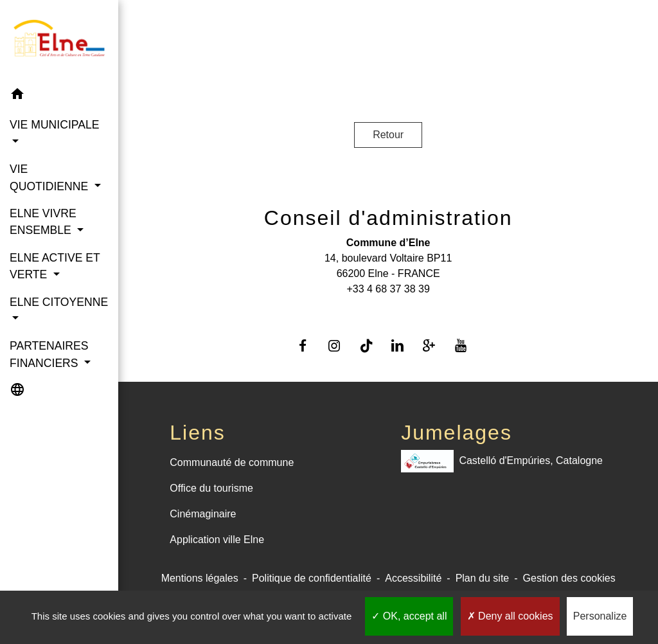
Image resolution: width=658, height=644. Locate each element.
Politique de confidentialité (312, 578)
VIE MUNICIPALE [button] (54, 125)
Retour (388, 135)
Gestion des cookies (569, 578)
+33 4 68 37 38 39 (388, 289)
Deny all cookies (510, 616)
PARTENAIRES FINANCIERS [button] (49, 354)
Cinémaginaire (203, 514)
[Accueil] (59, 40)
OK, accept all (409, 616)
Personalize (600, 616)
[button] (59, 96)
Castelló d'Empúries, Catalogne (502, 461)
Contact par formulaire (388, 309)
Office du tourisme (211, 488)
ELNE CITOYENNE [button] (59, 302)
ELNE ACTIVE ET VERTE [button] (55, 266)
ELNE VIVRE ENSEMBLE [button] (43, 222)
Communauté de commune (232, 462)
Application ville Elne (217, 540)
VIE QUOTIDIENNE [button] (50, 177)
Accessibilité (413, 578)
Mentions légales (200, 578)
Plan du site (483, 578)
